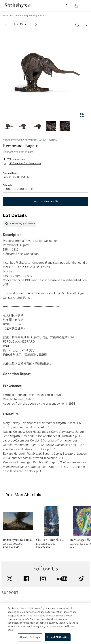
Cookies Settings (30, 637)
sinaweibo (81, 579)
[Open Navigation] (86, 5)
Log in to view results (45, 201)
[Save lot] (77, 25)
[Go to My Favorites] (67, 5)
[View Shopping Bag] (76, 5)
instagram (43, 579)
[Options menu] (21, 24)
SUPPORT (10, 593)
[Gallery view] (82, 115)
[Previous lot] (6, 24)
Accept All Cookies (58, 637)
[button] (45, 70)
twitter (10, 579)
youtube (62, 579)
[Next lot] (36, 24)
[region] (45, 624)
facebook (26, 579)
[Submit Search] (57, 5)
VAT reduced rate (16, 159)
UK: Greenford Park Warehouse (25, 163)
